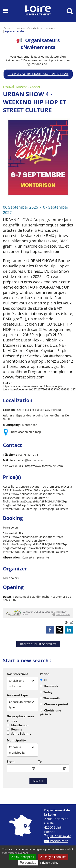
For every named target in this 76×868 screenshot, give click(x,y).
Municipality (16, 740)
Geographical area (20, 716)
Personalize (28, 863)
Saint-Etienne (21, 733)
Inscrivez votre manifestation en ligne (38, 74)
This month (52, 698)
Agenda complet (15, 31)
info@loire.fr (59, 841)
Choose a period (56, 704)
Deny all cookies (53, 857)
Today (48, 692)
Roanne (17, 729)
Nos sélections (17, 674)
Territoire (20, 28)
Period (45, 674)
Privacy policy (49, 863)
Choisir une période (50, 712)
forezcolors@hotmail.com (27, 460)
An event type (17, 695)
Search (38, 781)
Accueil (8, 28)
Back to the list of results (38, 644)
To (40, 761)
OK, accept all (22, 857)
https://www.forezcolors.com (44, 466)
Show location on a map (25, 432)
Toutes (12, 721)
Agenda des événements (41, 28)
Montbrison (20, 725)
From (11, 761)
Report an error (61, 615)
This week (51, 686)
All (45, 680)
